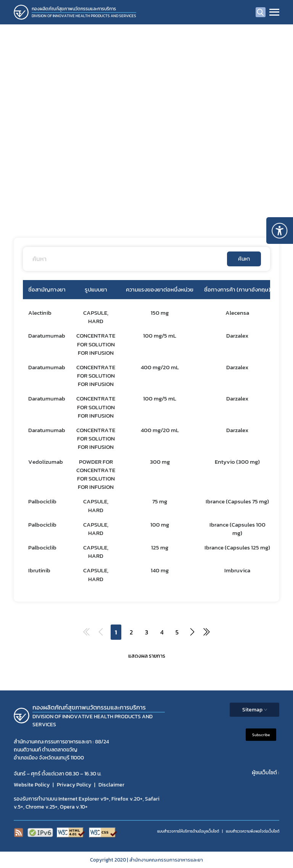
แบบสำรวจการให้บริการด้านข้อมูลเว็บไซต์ (188, 831)
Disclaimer (111, 785)
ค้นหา (244, 259)
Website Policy (32, 785)
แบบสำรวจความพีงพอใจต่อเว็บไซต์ (253, 831)
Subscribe (261, 734)
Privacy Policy (74, 785)
